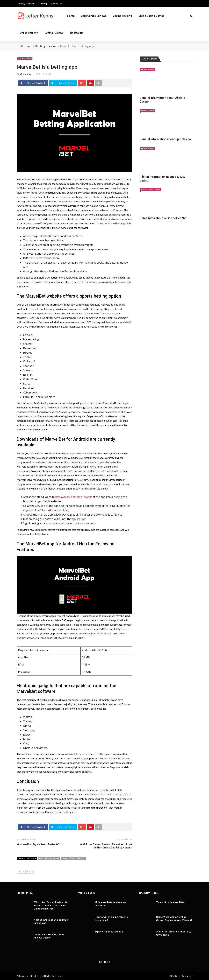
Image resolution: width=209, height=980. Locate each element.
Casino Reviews (122, 16)
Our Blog (43, 4)
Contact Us (56, 4)
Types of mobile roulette (109, 932)
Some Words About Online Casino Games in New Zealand (174, 919)
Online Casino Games (151, 16)
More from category (74, 858)
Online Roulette (29, 33)
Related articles (27, 858)
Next (29, 872)
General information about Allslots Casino (49, 936)
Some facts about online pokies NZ (163, 218)
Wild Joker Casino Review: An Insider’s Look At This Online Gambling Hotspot (106, 846)
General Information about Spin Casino (165, 139)
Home (71, 16)
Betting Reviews (54, 33)
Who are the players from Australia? (38, 844)
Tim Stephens (24, 74)
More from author (49, 858)
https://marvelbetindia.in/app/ (74, 497)
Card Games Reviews (94, 16)
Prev (21, 872)
